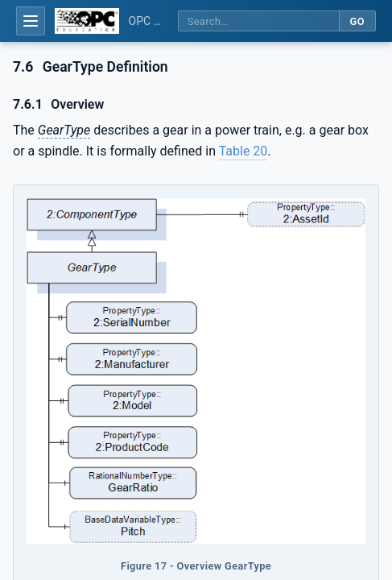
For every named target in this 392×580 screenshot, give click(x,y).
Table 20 (243, 151)
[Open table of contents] (31, 21)
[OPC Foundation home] (87, 21)
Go (357, 21)
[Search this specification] (258, 21)
